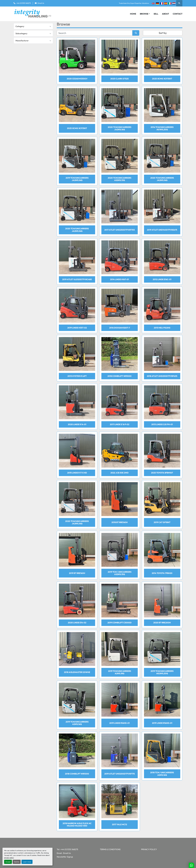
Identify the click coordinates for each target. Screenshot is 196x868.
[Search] (95, 33)
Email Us (41, 3)
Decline (17, 862)
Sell (156, 14)
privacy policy (9, 858)
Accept (8, 862)
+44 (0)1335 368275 (24, 3)
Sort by (163, 33)
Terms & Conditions (110, 849)
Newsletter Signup (65, 857)
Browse (144, 14)
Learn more (27, 862)
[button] (145, 14)
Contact (178, 14)
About (165, 14)
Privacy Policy (149, 849)
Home (133, 14)
